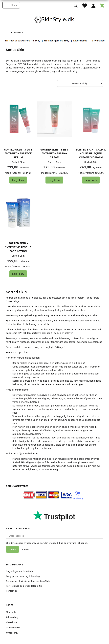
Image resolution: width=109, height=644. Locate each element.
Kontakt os (12, 591)
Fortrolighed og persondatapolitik (24, 586)
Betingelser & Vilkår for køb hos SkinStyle (28, 581)
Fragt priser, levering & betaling (23, 576)
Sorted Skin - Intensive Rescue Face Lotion (18, 247)
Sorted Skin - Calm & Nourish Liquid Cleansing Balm (91, 153)
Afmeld (26, 549)
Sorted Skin (18, 162)
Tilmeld (12, 549)
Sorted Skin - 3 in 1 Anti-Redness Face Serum (18, 153)
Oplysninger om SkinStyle (19, 571)
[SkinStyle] (55, 19)
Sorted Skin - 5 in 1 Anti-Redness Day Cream (54, 153)
